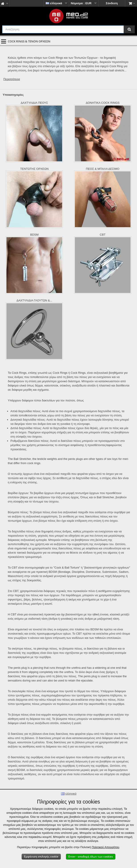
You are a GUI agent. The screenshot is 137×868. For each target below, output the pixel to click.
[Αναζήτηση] (129, 29)
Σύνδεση (112, 3)
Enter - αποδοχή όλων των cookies (91, 857)
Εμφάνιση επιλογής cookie (41, 857)
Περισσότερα (12, 79)
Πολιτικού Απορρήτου (105, 847)
